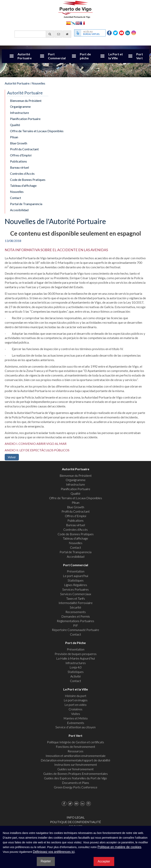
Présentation (76, 571)
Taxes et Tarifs (76, 598)
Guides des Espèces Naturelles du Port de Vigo (75, 778)
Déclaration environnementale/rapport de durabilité (75, 760)
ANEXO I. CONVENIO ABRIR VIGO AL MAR (36, 444)
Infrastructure (19, 113)
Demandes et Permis (76, 616)
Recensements (76, 612)
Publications (18, 161)
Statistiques (76, 580)
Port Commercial (57, 56)
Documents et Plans (75, 783)
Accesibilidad (19, 210)
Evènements (76, 723)
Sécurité (75, 607)
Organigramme (20, 106)
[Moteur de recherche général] (34, 34)
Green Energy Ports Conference (76, 787)
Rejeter (46, 861)
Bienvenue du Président (26, 101)
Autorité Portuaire (25, 56)
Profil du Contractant (24, 149)
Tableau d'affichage (23, 185)
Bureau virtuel (19, 167)
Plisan (14, 137)
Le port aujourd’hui (75, 576)
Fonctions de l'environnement (75, 747)
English (78, 23)
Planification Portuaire (25, 119)
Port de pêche (85, 56)
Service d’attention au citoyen (75, 727)
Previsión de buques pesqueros (76, 654)
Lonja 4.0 (76, 667)
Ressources (75, 751)
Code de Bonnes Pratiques (28, 180)
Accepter (104, 861)
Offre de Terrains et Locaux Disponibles (37, 131)
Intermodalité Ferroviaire (76, 603)
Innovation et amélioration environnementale (76, 756)
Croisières (75, 709)
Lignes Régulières (76, 585)
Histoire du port (76, 696)
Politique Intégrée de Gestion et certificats (75, 742)
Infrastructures (76, 663)
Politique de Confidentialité (75, 822)
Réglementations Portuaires (75, 621)
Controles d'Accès (22, 173)
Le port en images (76, 700)
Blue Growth (19, 143)
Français (83, 23)
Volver (12, 457)
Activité (76, 676)
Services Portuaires (75, 589)
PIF (76, 625)
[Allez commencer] (67, 34)
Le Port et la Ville (116, 56)
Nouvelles (38, 83)
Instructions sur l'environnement (76, 764)
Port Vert (140, 56)
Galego (73, 23)
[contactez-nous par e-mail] (58, 34)
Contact (16, 198)
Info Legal (76, 817)
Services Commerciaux (76, 594)
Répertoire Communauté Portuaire (75, 630)
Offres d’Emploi (21, 155)
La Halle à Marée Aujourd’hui (75, 658)
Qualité (15, 125)
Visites (76, 714)
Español (68, 23)
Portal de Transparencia (26, 204)
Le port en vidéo (75, 705)
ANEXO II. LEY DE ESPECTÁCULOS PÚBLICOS (37, 450)
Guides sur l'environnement (75, 769)
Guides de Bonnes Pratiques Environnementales (75, 774)
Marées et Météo (76, 718)
